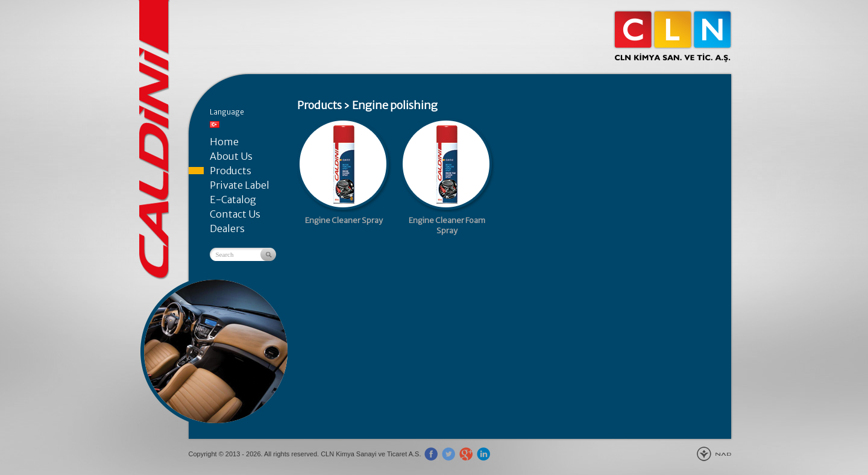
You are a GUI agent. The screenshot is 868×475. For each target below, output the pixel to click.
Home (224, 142)
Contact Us (235, 214)
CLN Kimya (673, 36)
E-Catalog (233, 200)
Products (231, 171)
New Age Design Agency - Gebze (714, 454)
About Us (231, 156)
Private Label (240, 185)
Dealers (227, 228)
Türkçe (215, 124)
